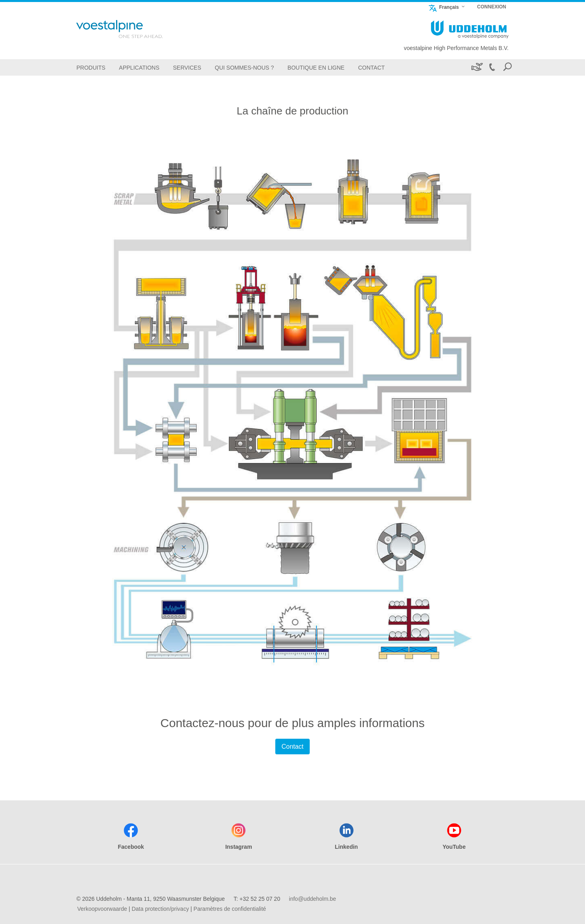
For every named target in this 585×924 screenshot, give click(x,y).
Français (443, 7)
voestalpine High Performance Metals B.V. (456, 48)
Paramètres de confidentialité (230, 909)
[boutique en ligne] (316, 67)
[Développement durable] (476, 67)
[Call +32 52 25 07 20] (492, 67)
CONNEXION (492, 7)
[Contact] (372, 67)
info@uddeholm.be (313, 899)
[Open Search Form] (507, 67)
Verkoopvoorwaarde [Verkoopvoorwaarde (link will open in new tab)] (102, 909)
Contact (292, 747)
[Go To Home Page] (130, 29)
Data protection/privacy (160, 909)
